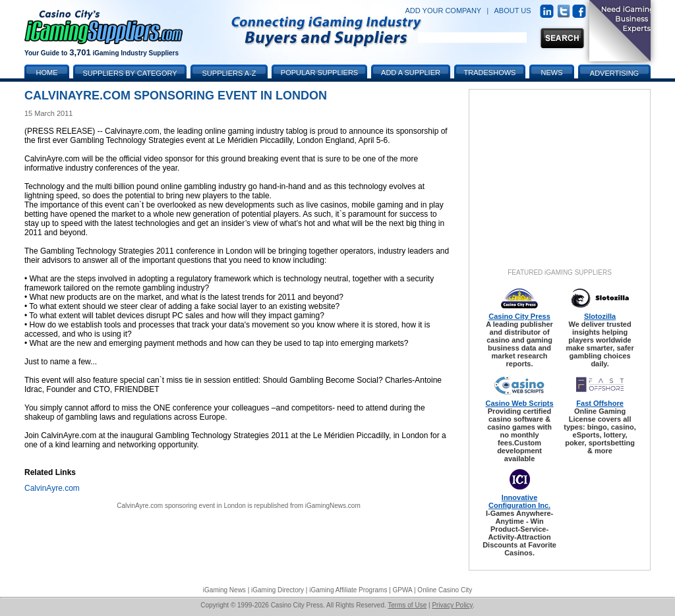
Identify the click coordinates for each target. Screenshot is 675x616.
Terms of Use (407, 605)
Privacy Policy (452, 605)
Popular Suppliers (319, 72)
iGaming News (224, 590)
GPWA (403, 590)
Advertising (614, 73)
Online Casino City (445, 590)
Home (47, 72)
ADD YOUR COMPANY (443, 11)
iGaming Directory (278, 590)
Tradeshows (490, 72)
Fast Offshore (600, 403)
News (552, 72)
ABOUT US (513, 11)
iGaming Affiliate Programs (348, 590)
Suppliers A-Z (229, 73)
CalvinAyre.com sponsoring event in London (181, 506)
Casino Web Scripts (520, 403)
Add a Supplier (411, 72)
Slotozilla (600, 316)
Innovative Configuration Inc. (519, 501)
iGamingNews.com (333, 506)
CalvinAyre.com (52, 488)
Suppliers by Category (130, 73)
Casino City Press (519, 316)
